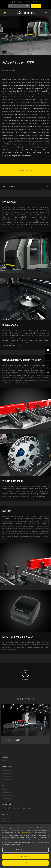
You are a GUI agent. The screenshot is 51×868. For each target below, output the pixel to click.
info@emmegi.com (7, 799)
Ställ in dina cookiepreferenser (25, 850)
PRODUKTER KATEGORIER (9, 770)
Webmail (5, 789)
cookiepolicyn (25, 833)
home (4, 71)
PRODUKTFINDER (7, 777)
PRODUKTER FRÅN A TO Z (9, 780)
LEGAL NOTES (6, 821)
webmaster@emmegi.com (9, 795)
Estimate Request (25, 170)
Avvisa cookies (26, 856)
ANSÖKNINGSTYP (7, 774)
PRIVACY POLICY (6, 818)
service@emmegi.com (8, 792)
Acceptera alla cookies (26, 863)
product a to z (10, 71)
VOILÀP (4, 761)
